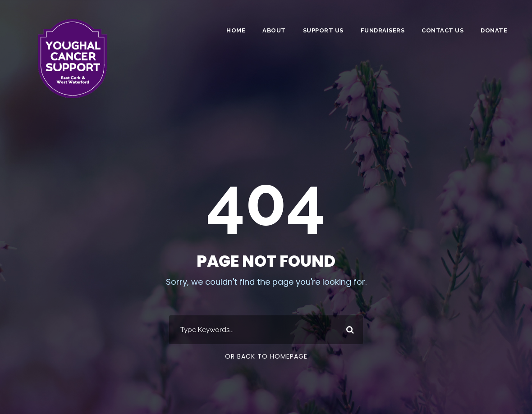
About (274, 30)
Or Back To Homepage (266, 356)
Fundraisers (383, 30)
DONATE (494, 30)
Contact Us (443, 30)
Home (236, 30)
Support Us (323, 30)
